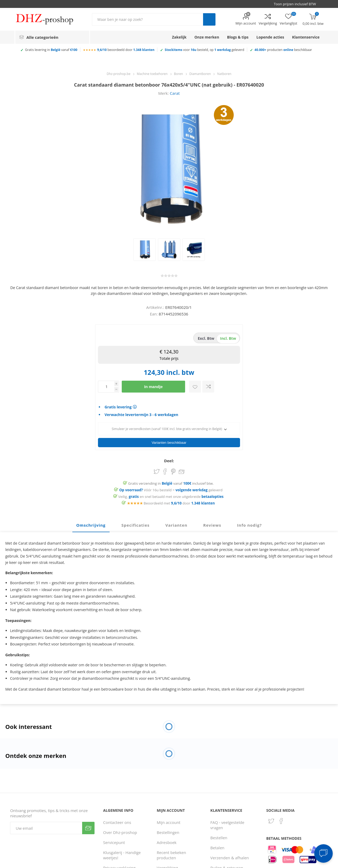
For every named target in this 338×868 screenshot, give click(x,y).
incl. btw (228, 338)
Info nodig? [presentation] (250, 523)
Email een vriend (182, 470)
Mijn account (246, 23)
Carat (175, 93)
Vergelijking (268, 23)
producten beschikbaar (283, 50)
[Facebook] (281, 819)
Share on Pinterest (173, 470)
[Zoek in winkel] (147, 19)
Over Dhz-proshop (120, 831)
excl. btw (206, 338)
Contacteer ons (117, 821)
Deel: (169, 459)
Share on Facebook (165, 470)
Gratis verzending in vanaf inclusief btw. (171, 482)
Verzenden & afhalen (230, 856)
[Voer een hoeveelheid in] (106, 387)
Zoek (209, 19)
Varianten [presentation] (176, 523)
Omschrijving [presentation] (91, 523)
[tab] (91, 524)
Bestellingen (168, 831)
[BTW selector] (297, 4)
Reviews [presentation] (212, 523)
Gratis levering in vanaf (51, 50)
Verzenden (88, 826)
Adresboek (167, 841)
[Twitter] (271, 819)
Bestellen (219, 836)
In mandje (153, 387)
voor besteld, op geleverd (205, 50)
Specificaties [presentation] (135, 523)
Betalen (217, 846)
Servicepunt (114, 841)
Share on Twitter (157, 470)
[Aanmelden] (46, 826)
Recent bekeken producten (172, 853)
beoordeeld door (126, 50)
